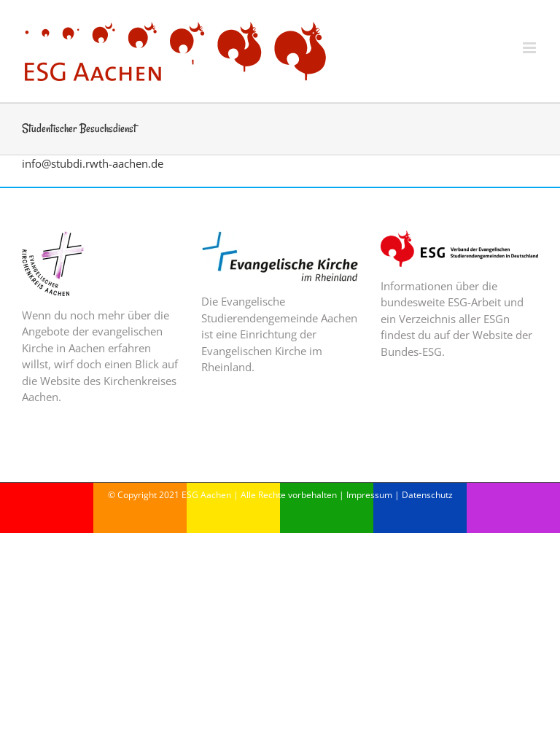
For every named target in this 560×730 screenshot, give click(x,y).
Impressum (369, 495)
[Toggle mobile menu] (530, 48)
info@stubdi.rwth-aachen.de (93, 163)
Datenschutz (427, 495)
